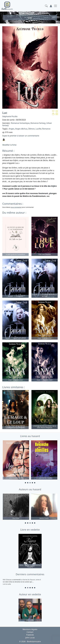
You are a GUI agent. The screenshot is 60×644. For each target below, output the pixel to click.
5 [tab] (35, 483)
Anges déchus (21, 129)
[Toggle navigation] (55, 6)
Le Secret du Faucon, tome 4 (31, 580)
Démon (32, 129)
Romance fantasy (38, 123)
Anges (12, 129)
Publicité (30, 635)
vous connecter (16, 207)
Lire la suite (7, 584)
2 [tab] (28, 483)
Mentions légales (30, 629)
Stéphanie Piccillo (10, 116)
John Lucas (30, 638)
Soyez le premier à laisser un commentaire (21, 136)
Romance (46, 129)
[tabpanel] (16, 460)
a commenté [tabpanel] (30, 582)
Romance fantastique (20, 123)
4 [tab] (32, 483)
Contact (30, 632)
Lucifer (38, 129)
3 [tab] (30, 483)
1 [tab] (25, 483)
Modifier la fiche (9, 145)
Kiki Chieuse (7, 580)
